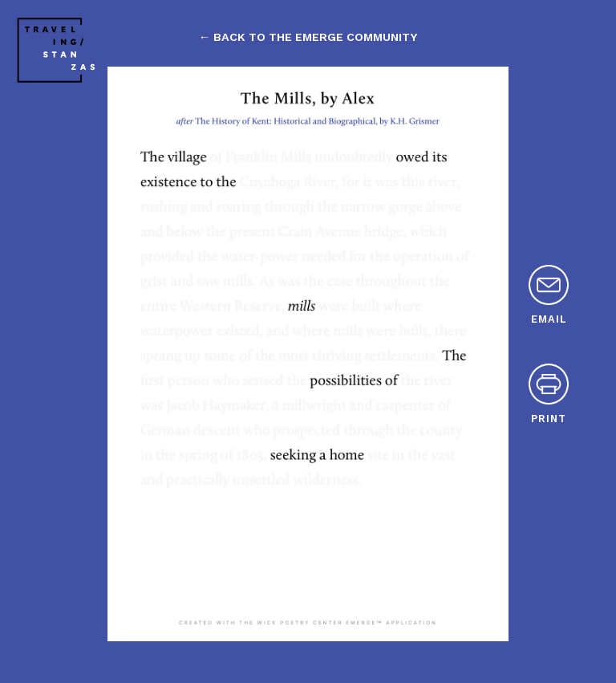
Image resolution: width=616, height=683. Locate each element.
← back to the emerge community (308, 37)
